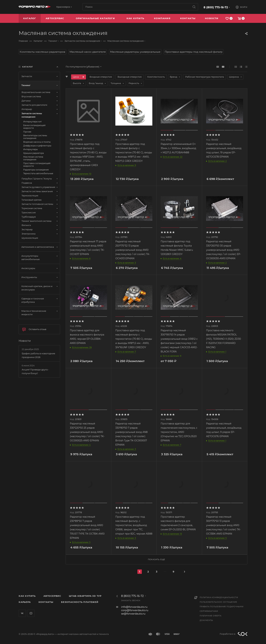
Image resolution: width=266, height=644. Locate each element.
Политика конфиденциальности (219, 597)
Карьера (25, 602)
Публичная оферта (211, 616)
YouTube (31, 613)
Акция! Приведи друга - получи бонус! (35, 371)
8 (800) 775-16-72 (216, 7)
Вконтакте (22, 613)
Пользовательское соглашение (218, 602)
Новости (25, 341)
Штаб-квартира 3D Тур (85, 596)
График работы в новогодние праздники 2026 (38, 355)
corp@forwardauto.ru (135, 610)
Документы (206, 620)
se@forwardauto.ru (133, 614)
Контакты (46, 602)
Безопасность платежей (80, 602)
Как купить (27, 596)
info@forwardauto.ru (134, 607)
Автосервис (52, 596)
